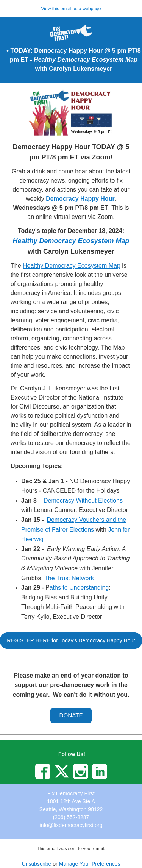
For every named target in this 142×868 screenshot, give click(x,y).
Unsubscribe (37, 864)
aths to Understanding (79, 588)
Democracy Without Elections (83, 500)
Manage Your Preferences (90, 864)
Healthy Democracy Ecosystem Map (72, 266)
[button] (71, 641)
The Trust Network (69, 578)
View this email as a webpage (71, 9)
